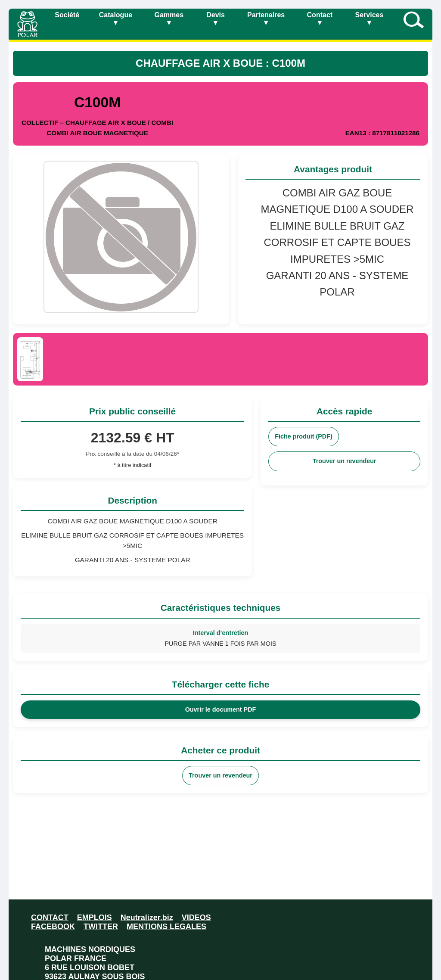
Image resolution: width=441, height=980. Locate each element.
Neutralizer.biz (147, 918)
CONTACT (50, 918)
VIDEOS (196, 918)
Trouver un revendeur (345, 461)
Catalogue (116, 19)
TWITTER (101, 927)
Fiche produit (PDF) (304, 436)
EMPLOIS (95, 918)
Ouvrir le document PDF (221, 709)
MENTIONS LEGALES (166, 927)
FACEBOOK (53, 927)
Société (67, 15)
